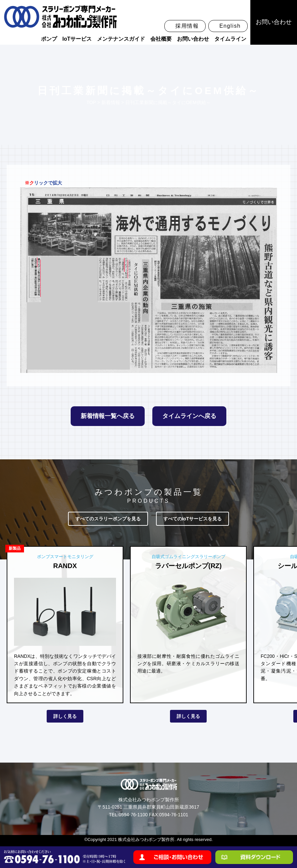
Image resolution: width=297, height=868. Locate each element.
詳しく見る (65, 716)
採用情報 (187, 26)
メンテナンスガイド (121, 39)
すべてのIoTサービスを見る (192, 519)
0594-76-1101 (173, 815)
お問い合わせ (193, 39)
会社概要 (161, 39)
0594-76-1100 (133, 815)
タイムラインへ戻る (189, 416)
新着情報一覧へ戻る (108, 416)
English (230, 26)
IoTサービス (77, 39)
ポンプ (49, 39)
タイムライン (230, 39)
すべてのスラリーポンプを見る (108, 519)
